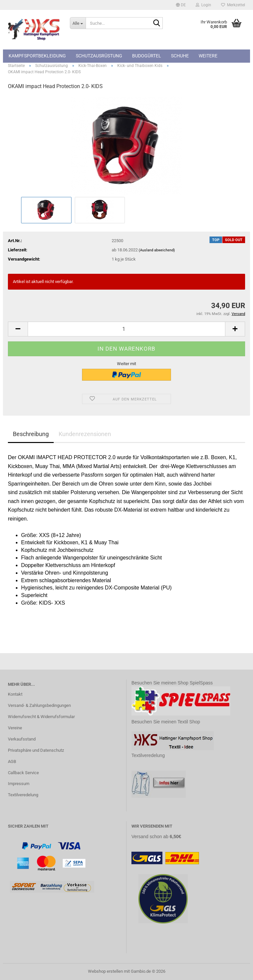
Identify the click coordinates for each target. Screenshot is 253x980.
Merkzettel (233, 5)
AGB (12, 761)
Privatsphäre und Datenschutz (36, 750)
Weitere (208, 56)
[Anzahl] (126, 329)
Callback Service (23, 773)
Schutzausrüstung (99, 56)
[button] (181, 5)
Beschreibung (31, 434)
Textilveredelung (23, 795)
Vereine (15, 728)
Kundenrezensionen (85, 434)
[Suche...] (78, 23)
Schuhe (180, 56)
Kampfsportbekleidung (37, 56)
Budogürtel (147, 56)
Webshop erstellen (105, 971)
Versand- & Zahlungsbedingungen (39, 705)
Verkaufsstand (22, 739)
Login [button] (203, 5)
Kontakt (15, 694)
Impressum (19, 784)
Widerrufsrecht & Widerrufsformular (41, 717)
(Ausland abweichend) (157, 250)
